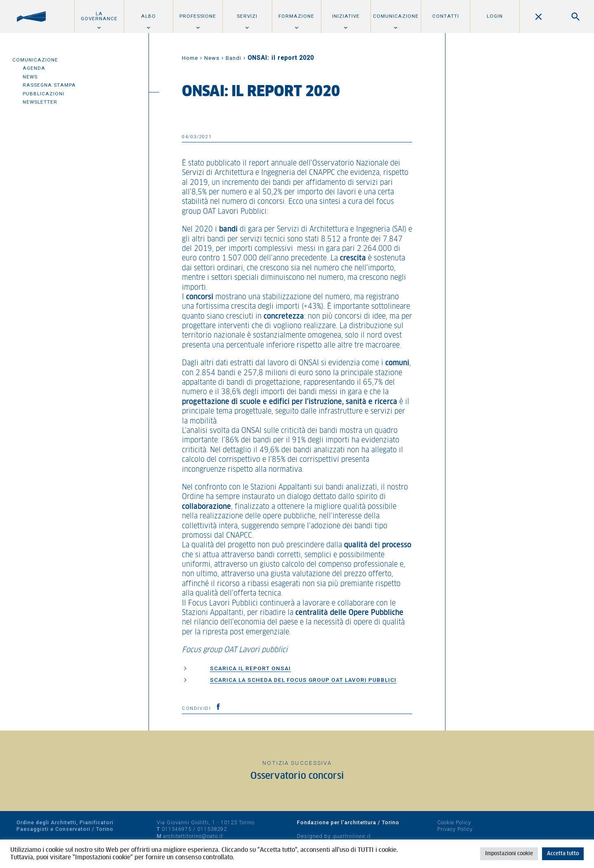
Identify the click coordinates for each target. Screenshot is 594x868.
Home (190, 58)
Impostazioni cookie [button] (509, 854)
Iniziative (346, 16)
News (30, 77)
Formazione (296, 16)
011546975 (177, 829)
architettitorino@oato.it (193, 836)
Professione (198, 16)
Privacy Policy (455, 829)
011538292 (212, 829)
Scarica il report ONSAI (250, 668)
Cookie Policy (454, 822)
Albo (148, 16)
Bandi (233, 58)
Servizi (247, 16)
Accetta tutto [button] (563, 854)
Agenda (34, 68)
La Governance (99, 16)
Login (495, 16)
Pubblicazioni (44, 94)
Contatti (446, 16)
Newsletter (40, 102)
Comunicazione (396, 16)
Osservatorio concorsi (297, 776)
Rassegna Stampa (49, 85)
